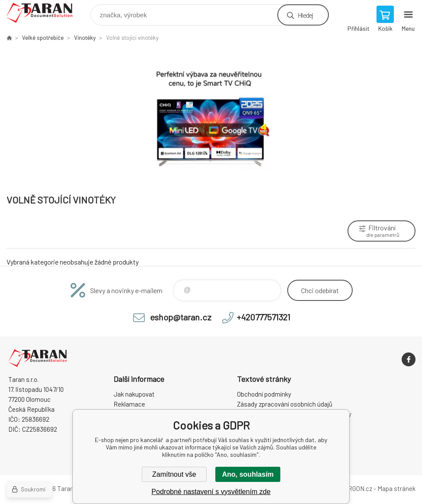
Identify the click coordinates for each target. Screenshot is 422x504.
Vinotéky (85, 38)
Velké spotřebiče (43, 38)
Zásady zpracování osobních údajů (285, 404)
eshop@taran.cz (181, 317)
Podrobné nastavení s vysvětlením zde (211, 492)
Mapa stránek (396, 488)
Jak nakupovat (134, 394)
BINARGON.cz (353, 488)
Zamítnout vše (174, 474)
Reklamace (129, 404)
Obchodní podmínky (264, 394)
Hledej (305, 15)
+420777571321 (263, 317)
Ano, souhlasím (248, 474)
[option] (211, 117)
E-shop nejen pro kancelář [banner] (45, 13)
